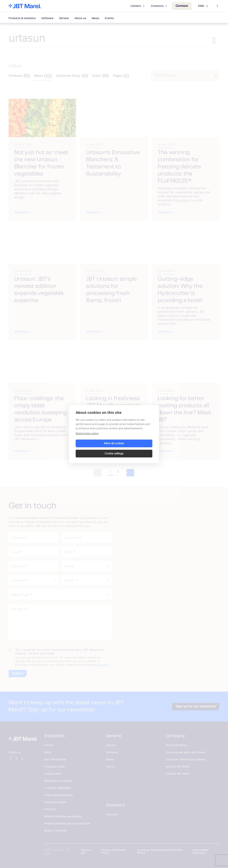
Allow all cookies (94, 448)
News (95, 18)
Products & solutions (22, 18)
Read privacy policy (87, 438)
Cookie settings (134, 448)
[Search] (217, 6)
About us (80, 18)
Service (64, 18)
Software (47, 18)
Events (109, 18)
